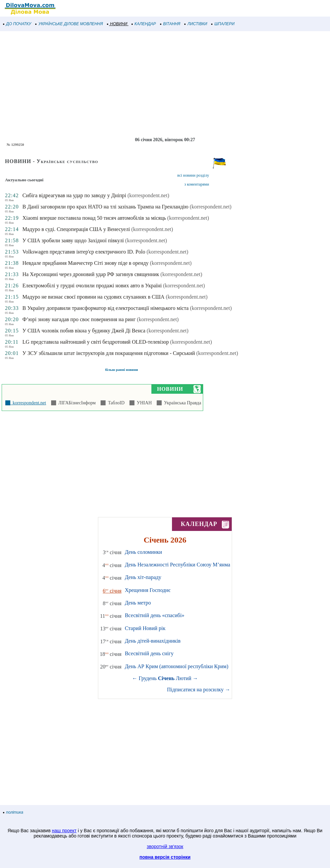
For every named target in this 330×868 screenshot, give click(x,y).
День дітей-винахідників (153, 641)
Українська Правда (181, 403)
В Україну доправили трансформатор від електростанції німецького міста (105, 308)
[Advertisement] (165, 84)
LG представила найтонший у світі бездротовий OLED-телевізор (95, 342)
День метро (138, 603)
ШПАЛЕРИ (223, 24)
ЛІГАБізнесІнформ (76, 403)
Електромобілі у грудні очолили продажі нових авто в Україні (92, 286)
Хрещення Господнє (148, 590)
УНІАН (143, 403)
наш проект (64, 831)
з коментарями (197, 184)
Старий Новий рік (145, 628)
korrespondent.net (28, 403)
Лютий (184, 678)
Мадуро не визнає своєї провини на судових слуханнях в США (93, 297)
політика (13, 812)
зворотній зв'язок (165, 846)
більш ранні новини (121, 370)
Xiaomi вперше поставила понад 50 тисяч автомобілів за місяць (94, 218)
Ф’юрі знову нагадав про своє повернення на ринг (79, 319)
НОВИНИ (117, 24)
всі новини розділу (193, 175)
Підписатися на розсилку (199, 690)
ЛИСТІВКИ (196, 24)
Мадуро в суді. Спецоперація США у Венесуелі (76, 229)
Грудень (148, 678)
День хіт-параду (143, 577)
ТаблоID (115, 403)
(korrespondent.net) (148, 195)
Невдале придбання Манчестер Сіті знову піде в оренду (85, 263)
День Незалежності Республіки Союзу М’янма (177, 565)
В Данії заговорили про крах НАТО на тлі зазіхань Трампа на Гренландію (105, 207)
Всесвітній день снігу (149, 653)
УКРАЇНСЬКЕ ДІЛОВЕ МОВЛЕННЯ (69, 24)
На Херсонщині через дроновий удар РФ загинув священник (91, 274)
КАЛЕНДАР (144, 24)
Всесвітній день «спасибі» (155, 615)
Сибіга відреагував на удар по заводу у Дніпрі (74, 195)
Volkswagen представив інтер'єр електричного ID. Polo (84, 252)
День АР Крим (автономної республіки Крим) (177, 666)
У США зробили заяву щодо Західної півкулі (73, 240)
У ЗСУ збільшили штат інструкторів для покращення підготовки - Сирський (109, 353)
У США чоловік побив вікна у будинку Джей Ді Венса (84, 331)
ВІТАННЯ (170, 24)
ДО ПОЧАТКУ (17, 24)
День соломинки (143, 552)
